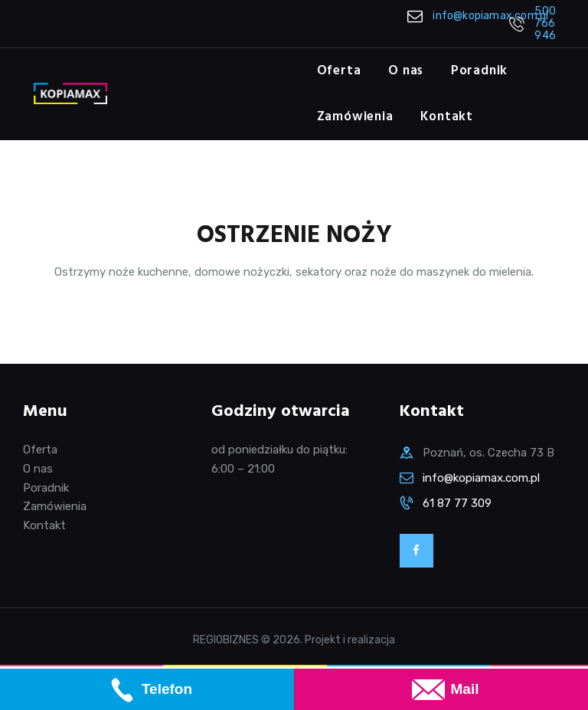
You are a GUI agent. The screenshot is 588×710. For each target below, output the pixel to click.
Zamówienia (55, 506)
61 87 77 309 (457, 503)
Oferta (40, 450)
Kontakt (44, 525)
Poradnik (46, 488)
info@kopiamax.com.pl (481, 478)
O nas (38, 469)
